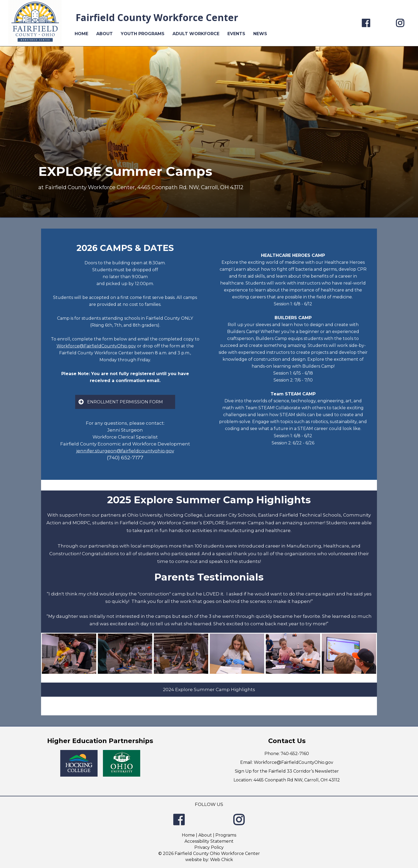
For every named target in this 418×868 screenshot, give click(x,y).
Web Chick (222, 860)
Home (188, 835)
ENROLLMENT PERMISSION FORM (121, 402)
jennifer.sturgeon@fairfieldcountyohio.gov (125, 451)
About (205, 835)
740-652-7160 (295, 754)
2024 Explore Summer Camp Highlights (209, 689)
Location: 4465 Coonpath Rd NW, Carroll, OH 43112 (287, 780)
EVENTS (236, 34)
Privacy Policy (209, 847)
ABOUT (104, 34)
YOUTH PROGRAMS (143, 34)
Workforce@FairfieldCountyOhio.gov (96, 346)
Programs (226, 835)
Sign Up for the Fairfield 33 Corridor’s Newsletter (287, 771)
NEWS (260, 34)
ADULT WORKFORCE (196, 34)
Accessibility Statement (209, 841)
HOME (81, 34)
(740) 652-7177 (125, 458)
